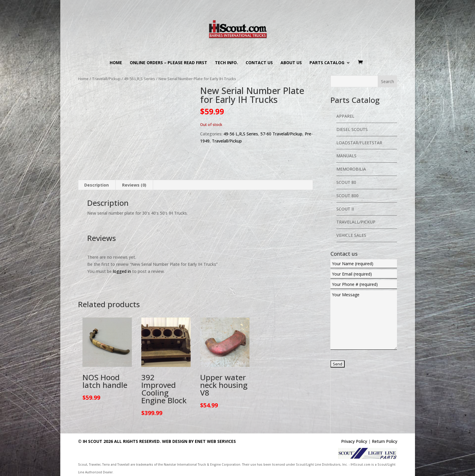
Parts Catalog (327, 63)
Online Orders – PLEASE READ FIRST (168, 63)
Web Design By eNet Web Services (199, 441)
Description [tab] (97, 185)
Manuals (346, 156)
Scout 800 (347, 196)
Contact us (259, 63)
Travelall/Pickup (106, 79)
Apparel (345, 116)
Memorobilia (351, 169)
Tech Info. (226, 63)
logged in (122, 271)
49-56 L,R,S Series (140, 79)
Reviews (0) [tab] (134, 185)
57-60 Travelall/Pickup (281, 134)
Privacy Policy (354, 441)
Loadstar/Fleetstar (359, 143)
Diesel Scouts (352, 129)
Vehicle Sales (351, 235)
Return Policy (385, 441)
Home (116, 63)
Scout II (345, 209)
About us (291, 63)
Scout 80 (346, 182)
